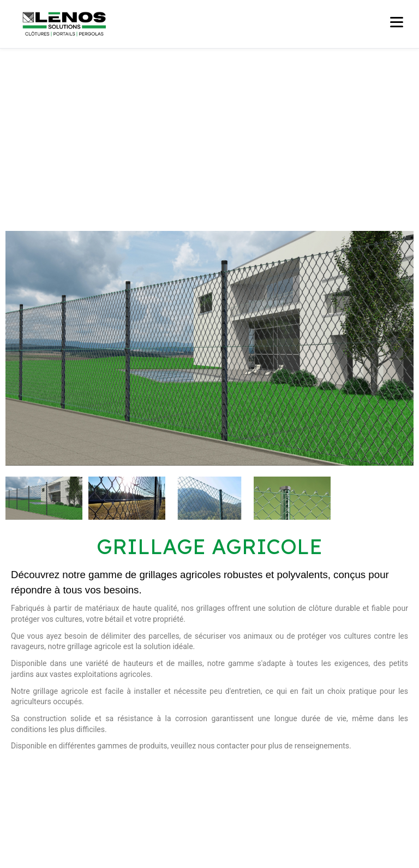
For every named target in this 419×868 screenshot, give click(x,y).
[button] (13, 349)
